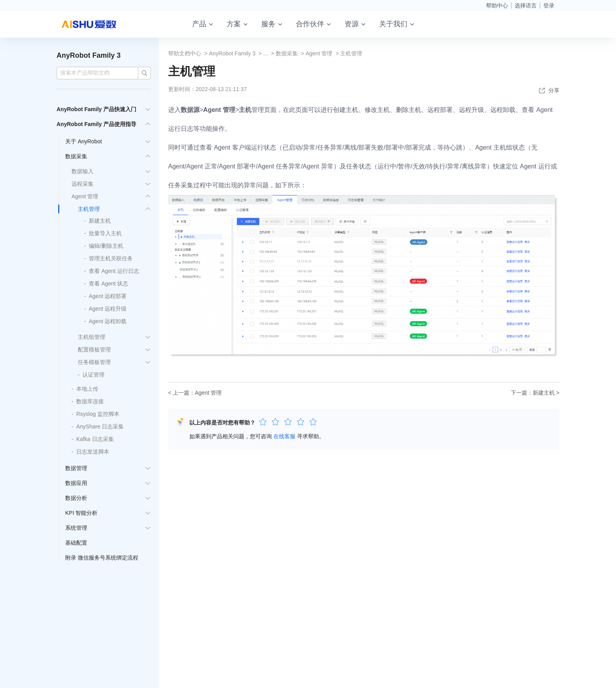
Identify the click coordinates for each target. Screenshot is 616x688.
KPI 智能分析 (81, 513)
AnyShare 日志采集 (100, 426)
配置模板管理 (94, 349)
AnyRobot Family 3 (89, 55)
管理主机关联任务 (111, 258)
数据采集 (76, 156)
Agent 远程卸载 (108, 321)
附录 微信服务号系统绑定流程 (102, 558)
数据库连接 (90, 401)
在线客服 (284, 436)
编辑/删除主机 (106, 246)
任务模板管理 (94, 362)
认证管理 (93, 375)
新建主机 (100, 221)
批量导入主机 (105, 233)
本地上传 (87, 389)
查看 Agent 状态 (108, 284)
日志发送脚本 (93, 452)
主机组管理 (92, 337)
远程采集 (82, 184)
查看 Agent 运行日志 (114, 271)
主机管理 (89, 209)
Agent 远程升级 (108, 309)
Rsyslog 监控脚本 (98, 414)
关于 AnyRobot (83, 141)
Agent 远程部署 (108, 296)
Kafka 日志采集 (95, 439)
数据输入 (82, 171)
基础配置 (76, 543)
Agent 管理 (85, 196)
